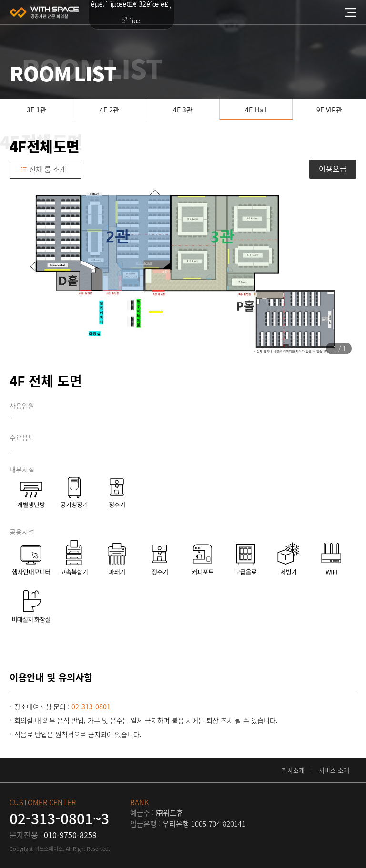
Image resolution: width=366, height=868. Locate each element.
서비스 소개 (334, 770)
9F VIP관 (329, 110)
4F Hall (256, 110)
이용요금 (333, 169)
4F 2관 (109, 110)
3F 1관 (36, 110)
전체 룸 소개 (43, 169)
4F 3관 (183, 110)
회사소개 (293, 770)
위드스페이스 (44, 12)
